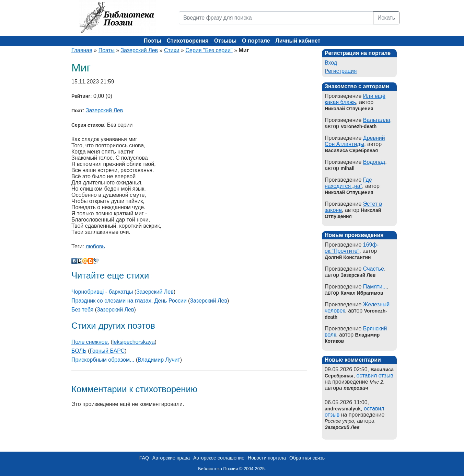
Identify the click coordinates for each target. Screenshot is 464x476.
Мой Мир (85, 261)
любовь (95, 246)
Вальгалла (377, 120)
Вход (331, 63)
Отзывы (225, 41)
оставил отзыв (375, 376)
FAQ (144, 458)
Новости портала (267, 458)
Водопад (374, 162)
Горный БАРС (107, 351)
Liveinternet (80, 261)
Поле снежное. (90, 342)
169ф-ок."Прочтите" (352, 248)
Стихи (172, 50)
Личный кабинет (298, 41)
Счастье (374, 269)
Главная (82, 50)
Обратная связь (307, 458)
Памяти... (375, 287)
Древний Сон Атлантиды (355, 141)
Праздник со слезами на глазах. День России (129, 301)
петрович (356, 388)
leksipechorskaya (134, 342)
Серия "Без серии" (209, 50)
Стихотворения (188, 41)
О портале (256, 41)
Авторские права (171, 458)
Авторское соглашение (219, 458)
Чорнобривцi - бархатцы (102, 292)
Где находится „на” (348, 183)
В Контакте (74, 261)
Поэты (153, 41)
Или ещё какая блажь (355, 99)
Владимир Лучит (159, 360)
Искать (386, 18)
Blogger (91, 261)
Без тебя (82, 310)
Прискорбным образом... (103, 360)
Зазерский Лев (140, 50)
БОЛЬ (79, 351)
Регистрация (341, 71)
